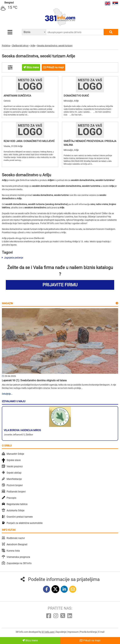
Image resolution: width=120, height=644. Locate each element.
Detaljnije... (7, 394)
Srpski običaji (14, 473)
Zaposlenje (61, 632)
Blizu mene (30, 640)
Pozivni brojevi (15, 485)
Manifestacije (14, 479)
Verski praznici (15, 466)
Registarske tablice (17, 504)
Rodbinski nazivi (16, 538)
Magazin (7, 303)
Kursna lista (13, 551)
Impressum (73, 632)
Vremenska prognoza (18, 557)
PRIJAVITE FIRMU (60, 285)
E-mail (101, 632)
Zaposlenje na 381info (19, 563)
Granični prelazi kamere (20, 517)
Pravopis (11, 498)
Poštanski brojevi (16, 492)
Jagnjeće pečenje (12, 258)
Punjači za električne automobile (25, 523)
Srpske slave (14, 460)
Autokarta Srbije (15, 510)
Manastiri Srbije (15, 454)
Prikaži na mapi (90, 640)
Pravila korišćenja (89, 632)
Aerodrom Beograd (17, 544)
